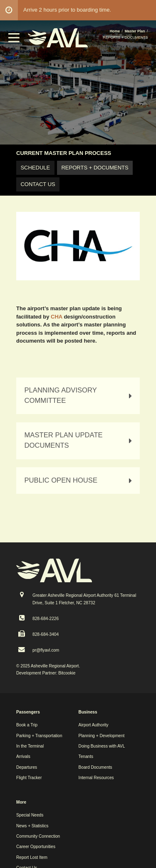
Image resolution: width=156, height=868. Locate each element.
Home (115, 31)
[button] (14, 40)
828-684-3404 (46, 634)
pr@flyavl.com (46, 650)
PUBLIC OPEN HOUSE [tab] (80, 481)
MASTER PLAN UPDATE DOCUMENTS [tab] (80, 440)
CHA (57, 317)
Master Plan (135, 31)
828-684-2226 (46, 619)
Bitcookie (67, 673)
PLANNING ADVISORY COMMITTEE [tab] (80, 395)
